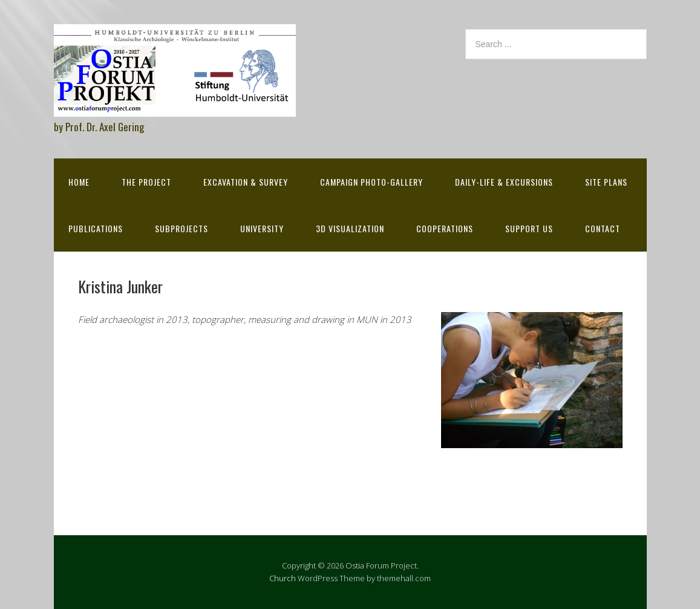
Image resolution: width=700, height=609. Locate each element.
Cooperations (445, 228)
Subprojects (182, 228)
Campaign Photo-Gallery (371, 182)
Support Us (529, 228)
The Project (146, 182)
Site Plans (606, 182)
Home (79, 182)
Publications (96, 228)
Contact (603, 228)
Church (283, 578)
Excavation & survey (246, 182)
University (262, 228)
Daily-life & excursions (504, 182)
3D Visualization (350, 228)
